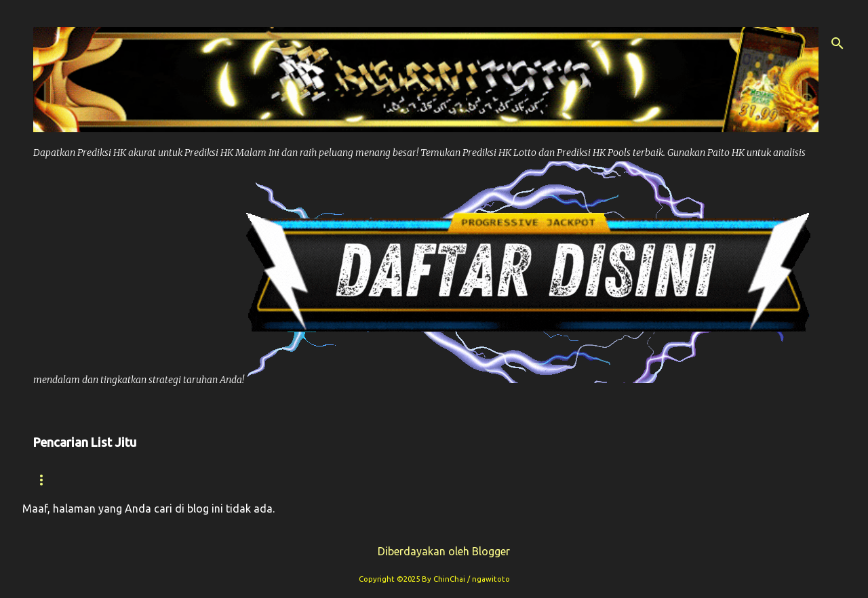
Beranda (59, 480)
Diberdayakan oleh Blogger (434, 551)
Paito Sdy (748, 480)
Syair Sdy (665, 480)
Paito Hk (311, 480)
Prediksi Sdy (572, 480)
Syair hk (138, 480)
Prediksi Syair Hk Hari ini (435, 480)
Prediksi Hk (224, 480)
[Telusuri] (837, 43)
